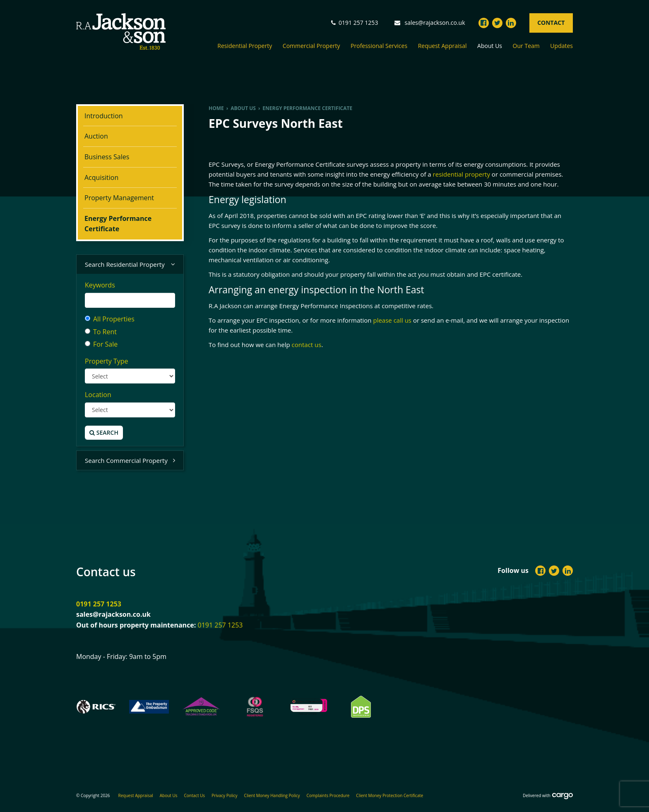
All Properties (110, 319)
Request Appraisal (442, 46)
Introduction (104, 116)
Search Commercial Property (130, 461)
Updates (561, 46)
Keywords (100, 285)
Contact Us (195, 795)
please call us (392, 320)
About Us (490, 46)
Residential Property (245, 46)
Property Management (119, 198)
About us (243, 108)
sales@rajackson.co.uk (435, 23)
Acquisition (101, 177)
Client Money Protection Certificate (389, 795)
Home (216, 108)
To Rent (101, 332)
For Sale (101, 344)
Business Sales (107, 157)
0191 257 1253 (99, 604)
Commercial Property (311, 46)
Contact (551, 23)
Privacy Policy (224, 795)
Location (98, 395)
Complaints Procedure (328, 795)
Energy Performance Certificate (118, 224)
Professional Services (379, 46)
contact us (307, 345)
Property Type (107, 361)
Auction (96, 136)
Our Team (526, 46)
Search (104, 432)
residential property (462, 174)
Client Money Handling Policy (272, 795)
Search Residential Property (130, 265)
